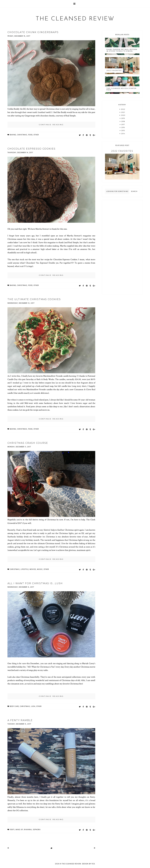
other (36, 135)
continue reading (51, 125)
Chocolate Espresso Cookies (31, 149)
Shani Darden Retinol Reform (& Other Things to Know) (122, 50)
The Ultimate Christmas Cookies (34, 299)
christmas (22, 135)
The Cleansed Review (75, 19)
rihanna (28, 830)
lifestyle (25, 569)
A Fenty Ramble (20, 720)
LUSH (33, 706)
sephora (37, 830)
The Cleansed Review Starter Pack (121, 89)
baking (13, 135)
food (30, 135)
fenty (12, 830)
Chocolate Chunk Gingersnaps (33, 32)
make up (19, 830)
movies (33, 569)
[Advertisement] (122, 247)
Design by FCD (88, 864)
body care (14, 706)
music (40, 569)
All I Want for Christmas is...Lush (35, 583)
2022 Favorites (114, 70)
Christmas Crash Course (28, 443)
